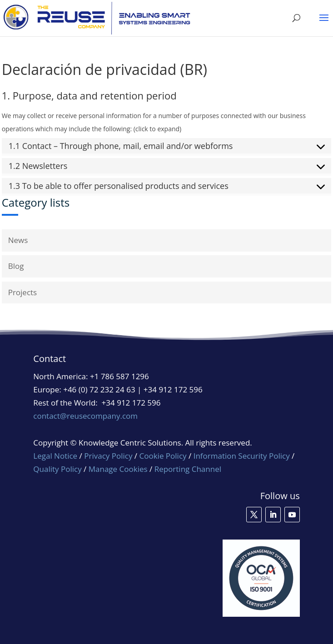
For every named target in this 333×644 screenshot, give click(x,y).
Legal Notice (55, 456)
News (18, 240)
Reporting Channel (188, 469)
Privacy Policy (108, 456)
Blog (16, 266)
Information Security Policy (242, 456)
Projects (23, 292)
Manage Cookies (118, 469)
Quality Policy (58, 469)
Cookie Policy (163, 456)
